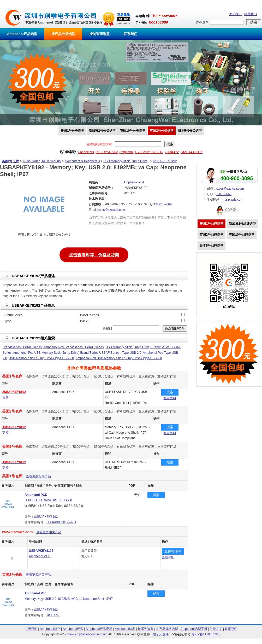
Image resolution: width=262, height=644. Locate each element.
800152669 (164, 204)
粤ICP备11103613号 (206, 634)
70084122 (172, 152)
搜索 (170, 392)
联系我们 (251, 14)
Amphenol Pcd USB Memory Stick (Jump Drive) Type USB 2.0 (119, 358)
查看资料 (170, 398)
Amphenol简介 (50, 629)
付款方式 (216, 629)
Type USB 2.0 (132, 353)
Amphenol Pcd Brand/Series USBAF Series (73, 347)
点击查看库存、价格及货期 (94, 254)
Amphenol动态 (125, 629)
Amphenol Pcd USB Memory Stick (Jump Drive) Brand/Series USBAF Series (66, 353)
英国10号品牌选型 (242, 235)
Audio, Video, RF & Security (42, 161)
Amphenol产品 (73, 629)
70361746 (53, 615)
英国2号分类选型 (162, 131)
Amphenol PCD (40, 556)
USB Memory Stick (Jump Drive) (126, 161)
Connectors (86, 152)
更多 (5, 397)
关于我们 (235, 14)
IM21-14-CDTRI (192, 152)
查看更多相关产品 (38, 476)
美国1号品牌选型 (212, 224)
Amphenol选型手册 (194, 629)
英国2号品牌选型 (212, 235)
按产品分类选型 (63, 34)
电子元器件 (161, 634)
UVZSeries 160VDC (149, 152)
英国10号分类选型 (133, 131)
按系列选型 (146, 629)
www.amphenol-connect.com (87, 634)
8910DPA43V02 (107, 152)
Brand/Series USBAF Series (22, 347)
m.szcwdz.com (233, 200)
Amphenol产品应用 (99, 629)
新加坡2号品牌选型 (242, 224)
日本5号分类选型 (190, 131)
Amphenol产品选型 (22, 34)
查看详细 (168, 557)
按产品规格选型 (167, 629)
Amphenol (127, 152)
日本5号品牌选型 (212, 246)
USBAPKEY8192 (165, 161)
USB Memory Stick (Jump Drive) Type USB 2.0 (41, 358)
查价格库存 (173, 551)
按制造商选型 (99, 34)
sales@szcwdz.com (111, 210)
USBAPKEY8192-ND (61, 522)
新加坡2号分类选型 (102, 131)
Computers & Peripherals (82, 161)
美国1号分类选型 (72, 131)
